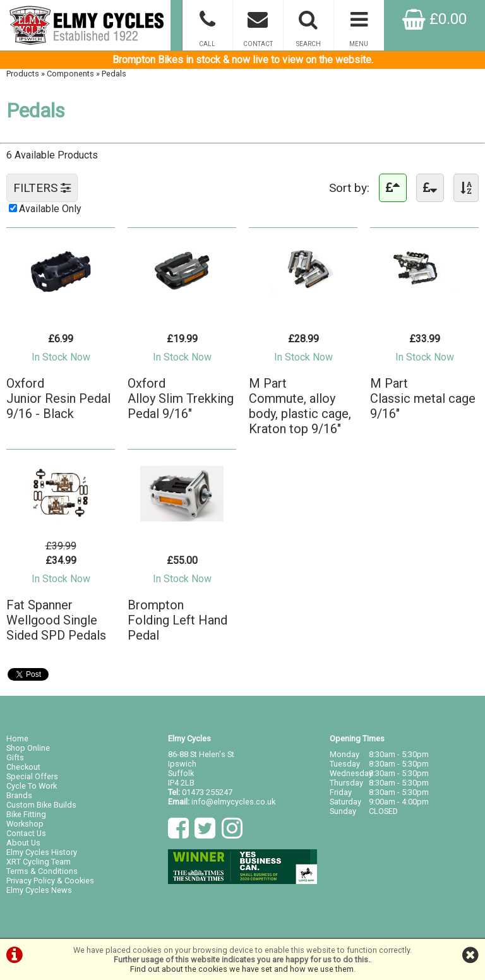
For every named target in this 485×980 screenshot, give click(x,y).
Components (70, 74)
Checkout (23, 767)
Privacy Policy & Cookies (50, 881)
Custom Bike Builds (41, 805)
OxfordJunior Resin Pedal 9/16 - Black (58, 398)
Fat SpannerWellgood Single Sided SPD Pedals (56, 620)
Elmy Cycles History (42, 852)
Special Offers (32, 776)
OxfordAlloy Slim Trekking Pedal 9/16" (181, 398)
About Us (23, 843)
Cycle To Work (32, 786)
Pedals (114, 74)
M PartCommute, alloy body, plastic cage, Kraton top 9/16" (300, 406)
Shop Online (28, 748)
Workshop (25, 824)
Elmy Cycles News (39, 890)
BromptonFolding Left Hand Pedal (177, 620)
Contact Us (26, 833)
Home (17, 738)
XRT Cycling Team (39, 862)
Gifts (15, 757)
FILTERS (42, 188)
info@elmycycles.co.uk (233, 802)
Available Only (50, 209)
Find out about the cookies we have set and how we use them (242, 969)
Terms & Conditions (42, 871)
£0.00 (434, 19)
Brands (19, 795)
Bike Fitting (26, 814)
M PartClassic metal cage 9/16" (423, 398)
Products (23, 74)
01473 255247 (207, 792)
